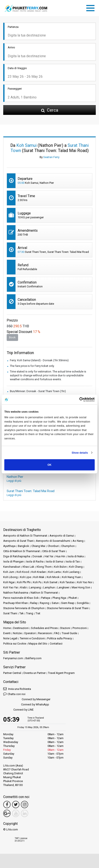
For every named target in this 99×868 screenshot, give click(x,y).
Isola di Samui (55, 562)
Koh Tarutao (67, 582)
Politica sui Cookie (15, 644)
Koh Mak (39, 577)
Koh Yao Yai (11, 587)
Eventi (7, 633)
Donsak (37, 556)
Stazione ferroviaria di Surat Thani (68, 608)
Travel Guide (69, 633)
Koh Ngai (9, 582)
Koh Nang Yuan (71, 577)
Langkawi (63, 587)
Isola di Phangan (13, 562)
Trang (30, 613)
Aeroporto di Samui (62, 536)
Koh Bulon (60, 567)
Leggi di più (14, 481)
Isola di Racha (35, 562)
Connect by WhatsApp (26, 705)
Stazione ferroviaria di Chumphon (24, 608)
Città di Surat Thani (54, 551)
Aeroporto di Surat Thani (18, 541)
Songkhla (83, 603)
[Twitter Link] (16, 805)
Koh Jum (9, 572)
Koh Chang (76, 567)
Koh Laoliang (71, 572)
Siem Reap (68, 603)
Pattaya (46, 598)
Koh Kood (23, 572)
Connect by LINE (18, 710)
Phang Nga (59, 598)
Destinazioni (21, 628)
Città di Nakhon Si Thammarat (22, 551)
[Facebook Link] (7, 805)
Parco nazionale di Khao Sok (21, 598)
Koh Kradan (39, 572)
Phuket (73, 598)
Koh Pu (37, 582)
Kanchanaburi (12, 567)
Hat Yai (49, 556)
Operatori (30, 633)
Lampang (35, 587)
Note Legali (10, 638)
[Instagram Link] (25, 805)
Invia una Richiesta (17, 689)
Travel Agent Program (61, 673)
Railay (34, 603)
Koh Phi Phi (24, 582)
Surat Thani (10, 613)
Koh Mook (53, 577)
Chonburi (53, 546)
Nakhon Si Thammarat (44, 593)
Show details (80, 453)
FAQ (57, 633)
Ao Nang (78, 541)
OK (49, 465)
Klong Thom (44, 567)
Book (12, 337)
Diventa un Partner (35, 673)
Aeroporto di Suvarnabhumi (53, 541)
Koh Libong (10, 577)
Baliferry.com (33, 658)
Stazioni (65, 628)
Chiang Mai (38, 546)
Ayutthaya (9, 546)
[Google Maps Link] (7, 813)
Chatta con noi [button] (14, 694)
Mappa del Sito (38, 644)
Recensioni (45, 633)
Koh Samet (51, 582)
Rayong (45, 603)
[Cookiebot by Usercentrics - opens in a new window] (76, 400)
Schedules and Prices (44, 628)
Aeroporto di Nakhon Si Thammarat (25, 536)
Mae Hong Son (81, 587)
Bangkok (23, 546)
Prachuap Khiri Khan (15, 603)
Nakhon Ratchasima (16, 593)
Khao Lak (28, 567)
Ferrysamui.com (13, 658)
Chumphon (68, 546)
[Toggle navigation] (91, 7)
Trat (38, 613)
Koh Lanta (54, 572)
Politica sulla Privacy (60, 638)
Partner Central (12, 673)
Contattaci (56, 644)
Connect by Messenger (27, 699)
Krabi (23, 587)
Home (7, 628)
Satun (55, 603)
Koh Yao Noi (85, 582)
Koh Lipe (26, 577)
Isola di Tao (73, 562)
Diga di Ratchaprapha (17, 556)
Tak (22, 613)
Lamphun (49, 587)
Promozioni (80, 628)
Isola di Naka (76, 556)
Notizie (17, 633)
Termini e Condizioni (32, 638)
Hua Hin (60, 556)
